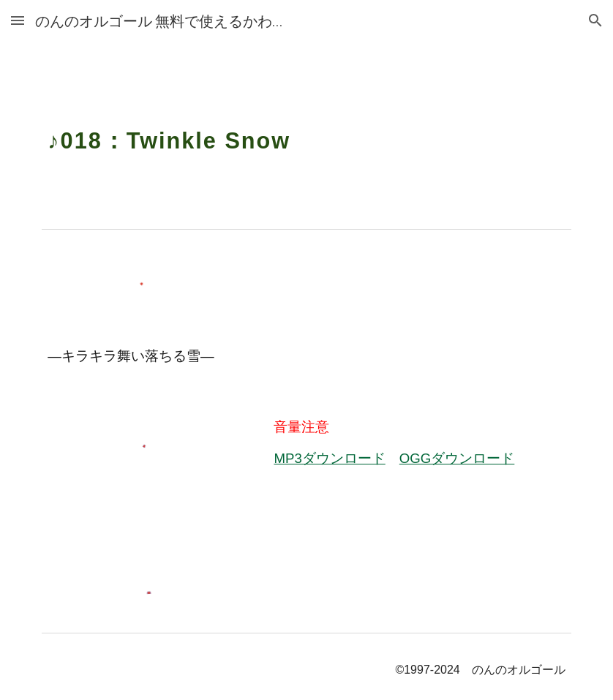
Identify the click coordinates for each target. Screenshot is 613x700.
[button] (18, 20)
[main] (306, 132)
